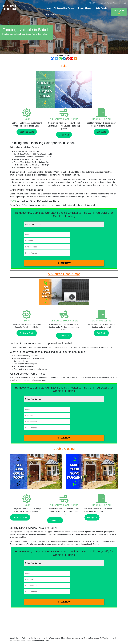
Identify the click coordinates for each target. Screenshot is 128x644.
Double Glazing (85, 8)
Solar (27, 119)
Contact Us (64, 135)
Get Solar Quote (27, 132)
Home (48, 8)
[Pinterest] (68, 59)
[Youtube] (72, 59)
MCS (13, 201)
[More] (75, 59)
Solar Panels (101, 8)
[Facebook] (53, 59)
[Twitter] (56, 59)
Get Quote (101, 132)
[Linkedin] (64, 59)
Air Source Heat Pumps (64, 8)
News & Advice (52, 14)
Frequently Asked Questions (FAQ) (112, 3)
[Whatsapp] (60, 59)
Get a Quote (119, 12)
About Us (93, 3)
